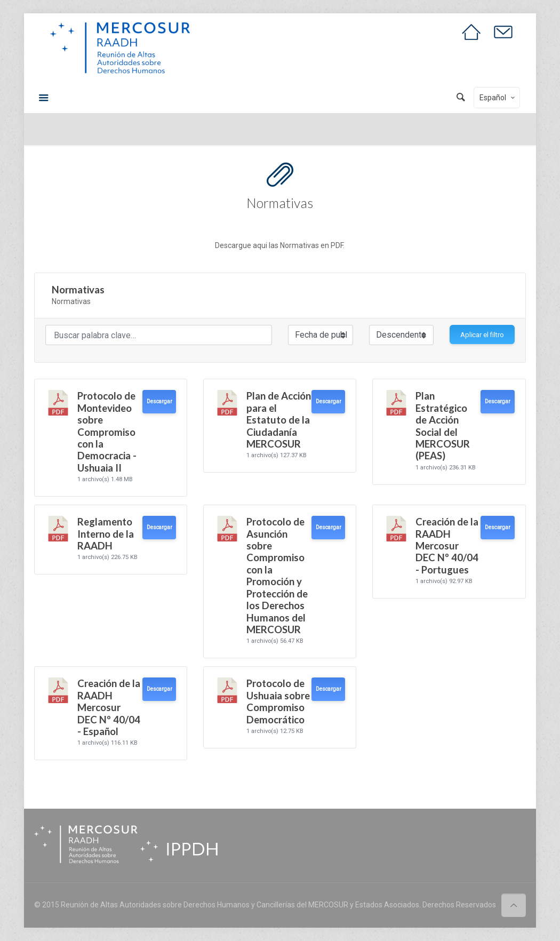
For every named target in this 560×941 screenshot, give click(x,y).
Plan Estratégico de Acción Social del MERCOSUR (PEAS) (443, 426)
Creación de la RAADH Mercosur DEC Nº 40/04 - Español (109, 707)
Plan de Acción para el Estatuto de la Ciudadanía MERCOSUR (279, 420)
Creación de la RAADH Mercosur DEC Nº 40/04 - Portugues (447, 546)
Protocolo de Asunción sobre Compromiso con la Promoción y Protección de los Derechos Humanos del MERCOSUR (277, 576)
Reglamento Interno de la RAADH (106, 534)
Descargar (159, 401)
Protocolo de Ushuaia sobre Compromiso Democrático (278, 701)
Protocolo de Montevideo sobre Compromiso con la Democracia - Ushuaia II (107, 432)
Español (498, 98)
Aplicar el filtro (482, 335)
